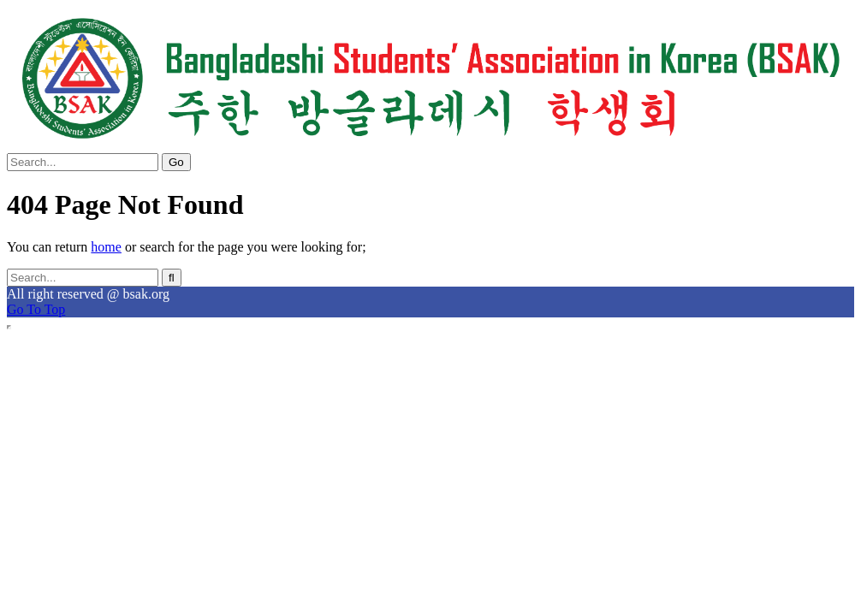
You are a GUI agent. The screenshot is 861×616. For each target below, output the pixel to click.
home (106, 247)
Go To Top (36, 309)
